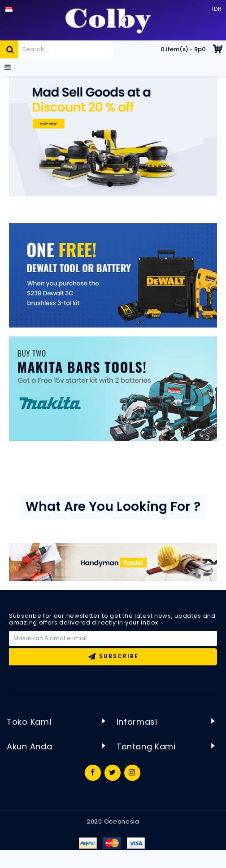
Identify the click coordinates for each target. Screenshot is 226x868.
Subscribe (113, 657)
